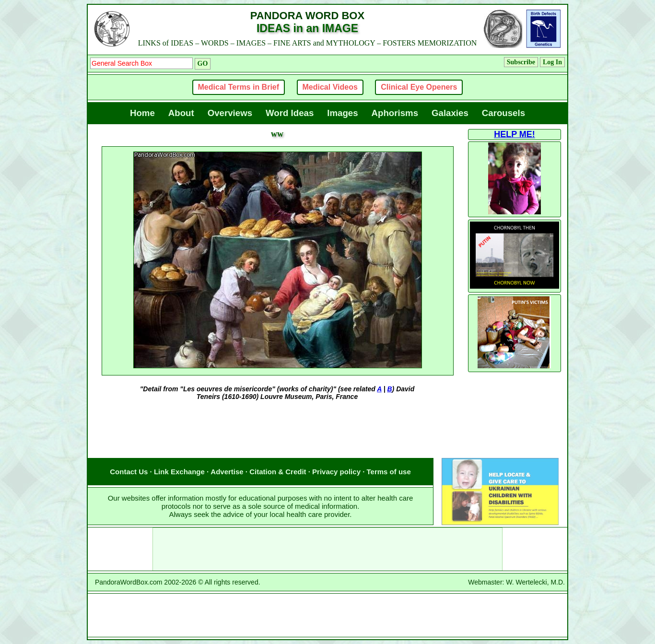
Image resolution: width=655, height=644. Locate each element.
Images (342, 113)
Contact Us (129, 472)
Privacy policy (336, 472)
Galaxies (450, 113)
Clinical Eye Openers (419, 87)
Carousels (503, 113)
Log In (552, 62)
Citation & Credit (278, 472)
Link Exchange (179, 472)
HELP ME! (515, 134)
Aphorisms (395, 113)
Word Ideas (290, 113)
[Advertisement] (277, 439)
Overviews (230, 113)
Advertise (227, 472)
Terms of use (389, 472)
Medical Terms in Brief (239, 87)
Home (142, 113)
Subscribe (521, 62)
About (181, 113)
